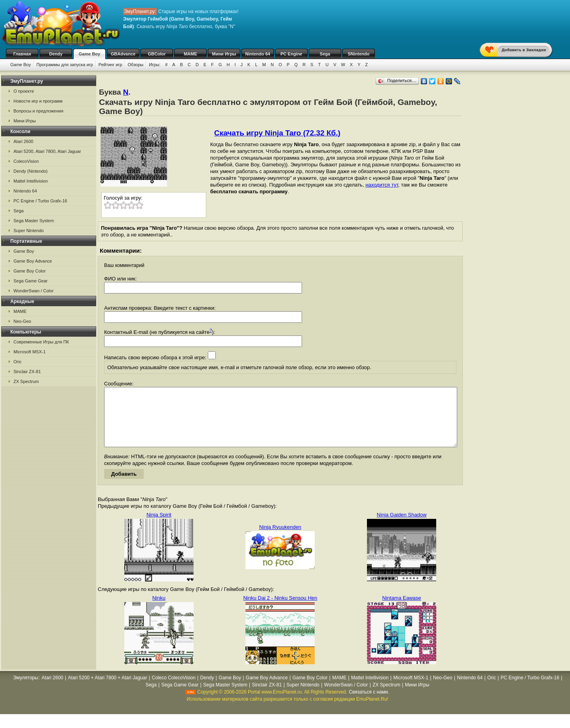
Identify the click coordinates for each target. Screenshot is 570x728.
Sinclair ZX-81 (27, 372)
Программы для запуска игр (65, 65)
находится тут (382, 185)
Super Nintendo (28, 231)
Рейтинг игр (110, 65)
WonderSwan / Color (33, 291)
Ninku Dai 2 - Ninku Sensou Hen (280, 610)
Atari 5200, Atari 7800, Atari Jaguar (47, 151)
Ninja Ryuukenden (280, 539)
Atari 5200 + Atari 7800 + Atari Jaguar (108, 690)
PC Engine (291, 54)
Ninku (159, 610)
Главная (22, 54)
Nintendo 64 (258, 54)
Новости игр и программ (38, 101)
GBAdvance (123, 54)
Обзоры (136, 65)
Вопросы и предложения (38, 111)
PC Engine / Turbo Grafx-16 (40, 201)
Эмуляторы (26, 690)
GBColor (157, 54)
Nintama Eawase (402, 610)
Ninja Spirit (159, 527)
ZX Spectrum (26, 381)
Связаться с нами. (369, 704)
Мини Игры (224, 54)
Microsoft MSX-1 (29, 352)
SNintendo (359, 54)
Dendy (56, 54)
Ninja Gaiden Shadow (402, 527)
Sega (325, 54)
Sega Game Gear (30, 281)
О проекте (24, 91)
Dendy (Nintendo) (30, 171)
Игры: (155, 65)
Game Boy (89, 54)
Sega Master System (34, 221)
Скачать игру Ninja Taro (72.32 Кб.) (277, 133)
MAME (190, 54)
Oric (17, 362)
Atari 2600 (23, 141)
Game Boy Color (29, 271)
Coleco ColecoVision (174, 690)
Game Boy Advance (33, 261)
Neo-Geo (22, 321)
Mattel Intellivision (31, 181)
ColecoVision (26, 161)
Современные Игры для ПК (41, 342)
